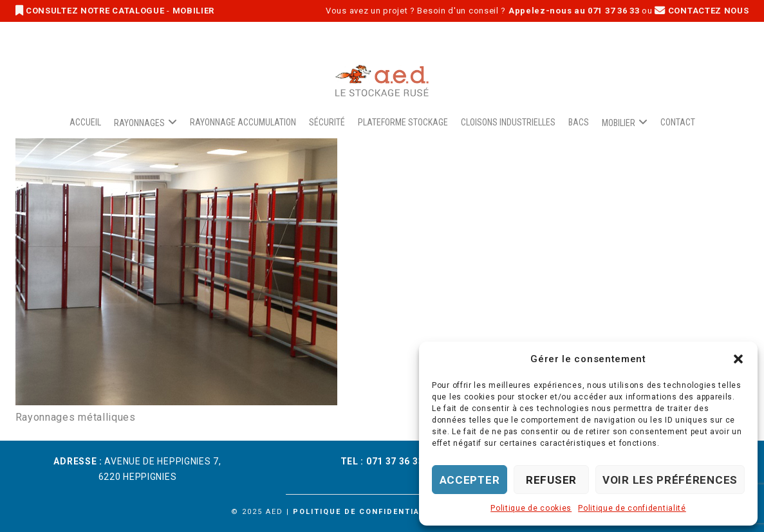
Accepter (470, 480)
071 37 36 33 (395, 461)
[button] (738, 359)
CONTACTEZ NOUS (702, 11)
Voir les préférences (670, 480)
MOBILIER (194, 11)
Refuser (551, 480)
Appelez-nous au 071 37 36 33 (574, 11)
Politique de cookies (531, 508)
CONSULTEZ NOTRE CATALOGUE (91, 11)
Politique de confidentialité (632, 508)
